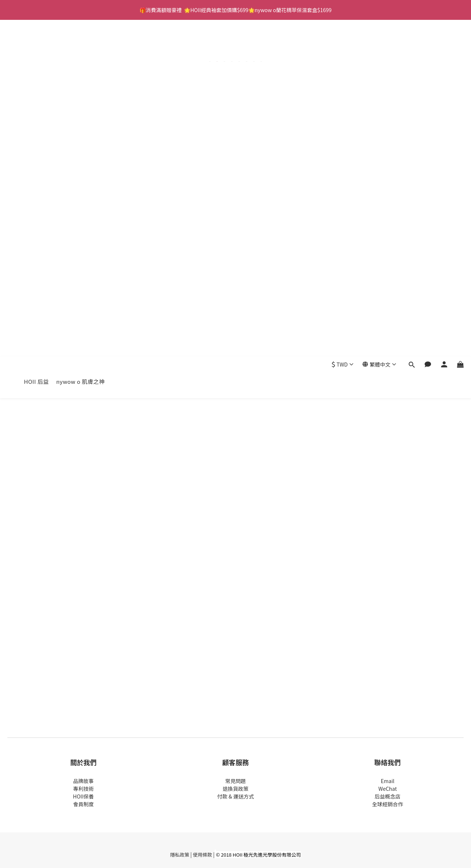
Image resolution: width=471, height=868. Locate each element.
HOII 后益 (36, 45)
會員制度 (84, 804)
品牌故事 (84, 781)
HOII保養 (83, 796)
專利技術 (84, 789)
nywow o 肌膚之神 (81, 45)
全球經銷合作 (387, 804)
